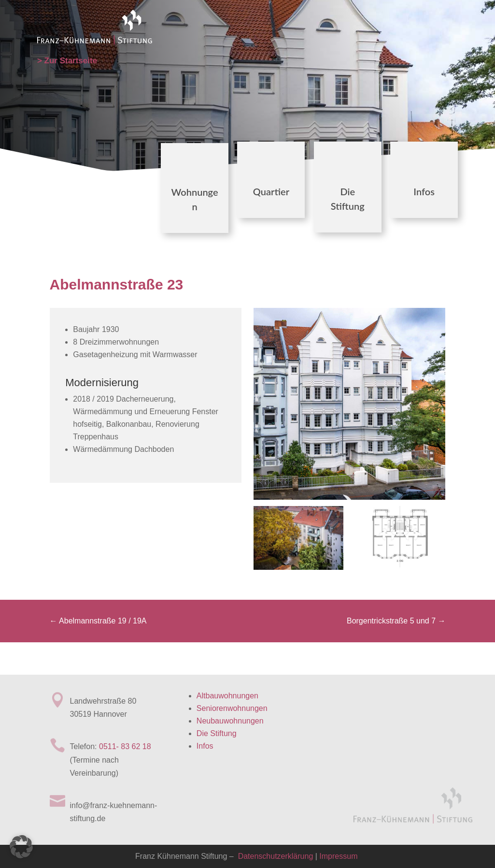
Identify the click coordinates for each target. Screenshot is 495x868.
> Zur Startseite (67, 61)
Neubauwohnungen (230, 721)
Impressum (338, 856)
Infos (424, 191)
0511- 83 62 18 (125, 746)
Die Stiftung (217, 733)
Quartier (271, 191)
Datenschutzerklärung (274, 856)
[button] (21, 847)
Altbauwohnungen (227, 696)
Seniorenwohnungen (232, 708)
